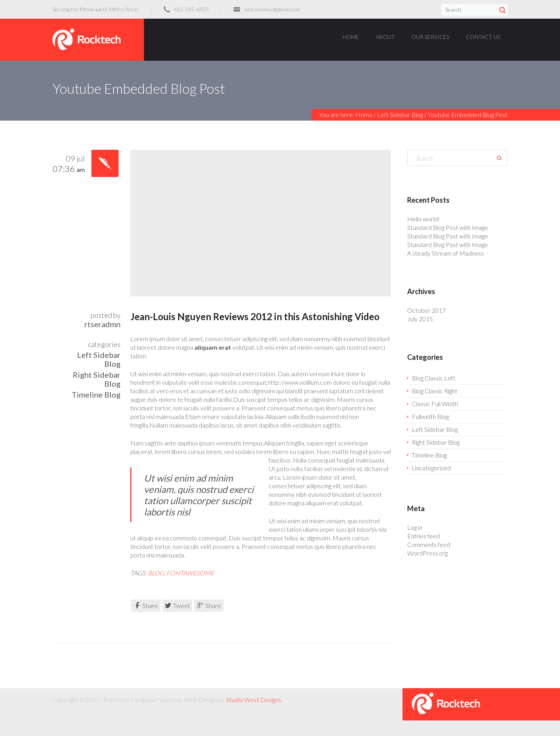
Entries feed (423, 536)
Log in (415, 527)
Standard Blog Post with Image (448, 227)
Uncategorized (431, 468)
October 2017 (426, 310)
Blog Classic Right (435, 391)
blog (156, 573)
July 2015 (420, 319)
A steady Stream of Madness (445, 253)
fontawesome (190, 573)
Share (146, 605)
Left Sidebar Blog (400, 115)
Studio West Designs (254, 700)
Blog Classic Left (434, 378)
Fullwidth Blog (430, 416)
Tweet (178, 605)
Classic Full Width (435, 404)
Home (364, 115)
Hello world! (423, 219)
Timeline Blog (96, 394)
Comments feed (429, 544)
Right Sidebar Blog (97, 379)
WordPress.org (427, 553)
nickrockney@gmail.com (272, 9)
